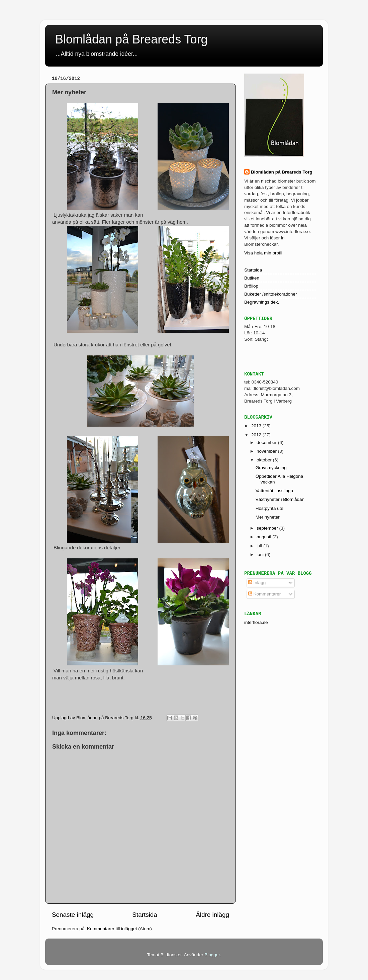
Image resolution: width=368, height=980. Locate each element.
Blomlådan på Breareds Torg (131, 39)
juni (261, 555)
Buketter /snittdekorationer (271, 294)
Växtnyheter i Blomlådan (280, 499)
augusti (264, 537)
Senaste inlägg (73, 915)
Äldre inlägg (212, 915)
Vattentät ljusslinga (274, 491)
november (267, 451)
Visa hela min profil (263, 253)
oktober (265, 460)
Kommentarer (265, 594)
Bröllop (251, 286)
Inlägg (257, 583)
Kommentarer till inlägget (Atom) (119, 929)
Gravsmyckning (271, 468)
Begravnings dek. (262, 302)
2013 (257, 426)
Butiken (252, 278)
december (267, 443)
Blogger (212, 955)
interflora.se (256, 622)
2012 (257, 435)
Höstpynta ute (269, 508)
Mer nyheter (268, 517)
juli (260, 546)
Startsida (145, 915)
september (268, 528)
